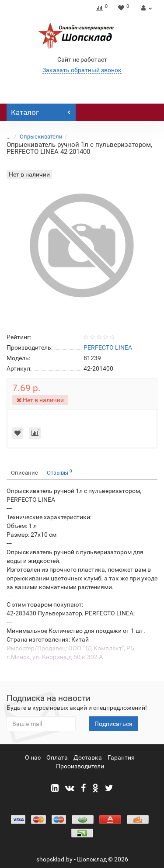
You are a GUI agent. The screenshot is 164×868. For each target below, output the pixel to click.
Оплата (57, 757)
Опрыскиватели (41, 137)
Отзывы (59, 472)
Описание (24, 473)
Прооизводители (80, 766)
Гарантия (121, 757)
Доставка (88, 757)
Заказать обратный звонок (82, 70)
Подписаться (113, 724)
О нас (33, 757)
